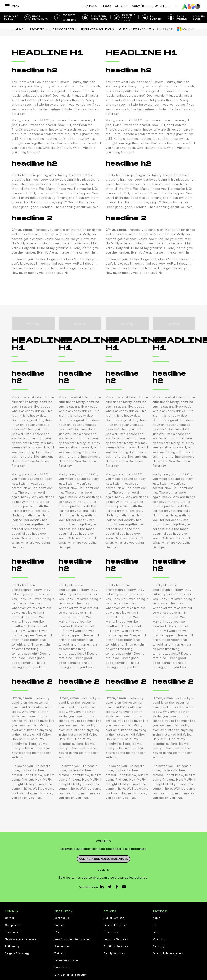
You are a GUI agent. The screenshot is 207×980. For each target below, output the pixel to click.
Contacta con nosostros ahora (103, 859)
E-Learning (156, 18)
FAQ (57, 932)
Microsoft (159, 939)
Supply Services (114, 953)
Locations (11, 932)
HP (155, 925)
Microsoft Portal (11, 18)
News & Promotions (40, 18)
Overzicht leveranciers (168, 953)
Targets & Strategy (17, 953)
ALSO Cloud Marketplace (99, 18)
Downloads (62, 968)
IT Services (111, 932)
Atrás (20, 29)
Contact (59, 925)
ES (176, 6)
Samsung (159, 946)
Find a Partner (182, 18)
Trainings (60, 953)
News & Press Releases (21, 939)
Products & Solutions (69, 18)
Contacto (90, 6)
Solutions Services (116, 946)
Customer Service (66, 961)
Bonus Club (62, 918)
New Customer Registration (72, 939)
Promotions (62, 946)
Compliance (13, 925)
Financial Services (115, 925)
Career (10, 918)
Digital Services (114, 918)
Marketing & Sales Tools (129, 18)
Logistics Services (116, 939)
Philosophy (12, 946)
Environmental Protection (71, 975)
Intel (156, 932)
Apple (157, 918)
